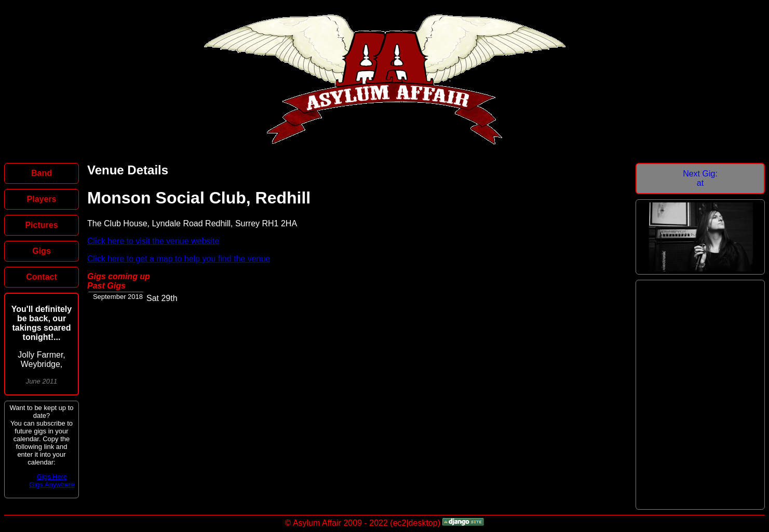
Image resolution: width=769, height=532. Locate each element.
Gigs (42, 251)
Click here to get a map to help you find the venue (179, 259)
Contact (42, 277)
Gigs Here (52, 477)
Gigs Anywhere (52, 485)
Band (42, 173)
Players (42, 199)
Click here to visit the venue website (153, 241)
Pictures (41, 225)
